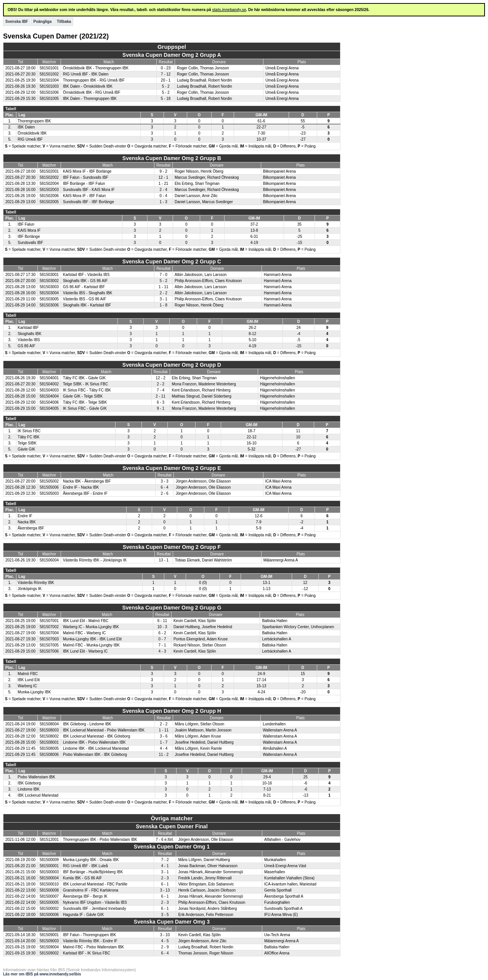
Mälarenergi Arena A (281, 560)
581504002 (49, 384)
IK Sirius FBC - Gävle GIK (85, 408)
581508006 (49, 755)
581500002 (49, 909)
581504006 (49, 402)
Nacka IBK (26, 522)
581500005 (49, 902)
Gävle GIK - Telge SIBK (83, 396)
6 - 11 (162, 621)
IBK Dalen (26, 127)
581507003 (49, 639)
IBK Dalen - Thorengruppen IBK (90, 99)
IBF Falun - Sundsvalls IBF (86, 177)
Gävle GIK (26, 449)
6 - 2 (162, 633)
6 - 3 (161, 402)
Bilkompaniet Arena (279, 171)
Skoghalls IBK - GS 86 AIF (85, 281)
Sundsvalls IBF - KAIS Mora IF (89, 190)
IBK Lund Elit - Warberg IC (85, 651)
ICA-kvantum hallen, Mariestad (290, 884)
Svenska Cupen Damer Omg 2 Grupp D (172, 365)
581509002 (49, 953)
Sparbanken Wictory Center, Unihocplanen (298, 627)
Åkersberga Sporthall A (284, 896)
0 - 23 (166, 68)
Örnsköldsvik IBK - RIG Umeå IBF (92, 92)
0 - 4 (164, 196)
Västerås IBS (29, 340)
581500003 (49, 872)
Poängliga (42, 22)
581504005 (49, 408)
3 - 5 (165, 915)
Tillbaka (64, 22)
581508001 (49, 742)
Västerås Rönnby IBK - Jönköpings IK (95, 560)
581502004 (49, 184)
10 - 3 (162, 627)
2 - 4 (164, 190)
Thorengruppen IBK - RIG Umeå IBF (94, 80)
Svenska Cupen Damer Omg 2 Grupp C (172, 261)
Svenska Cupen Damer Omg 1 (172, 847)
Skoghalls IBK (29, 334)
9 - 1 (161, 408)
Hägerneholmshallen (278, 378)
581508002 (49, 736)
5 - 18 (166, 99)
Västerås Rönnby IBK (36, 583)
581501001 (49, 68)
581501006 (49, 92)
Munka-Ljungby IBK (34, 692)
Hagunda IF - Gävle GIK (83, 915)
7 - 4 (161, 390)
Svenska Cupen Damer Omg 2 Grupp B (172, 158)
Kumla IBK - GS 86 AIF (82, 878)
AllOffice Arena (277, 953)
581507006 (49, 651)
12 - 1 (164, 177)
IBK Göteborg (29, 783)
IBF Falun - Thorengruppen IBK (89, 935)
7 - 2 (165, 860)
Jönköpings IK (30, 589)
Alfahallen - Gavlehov (282, 840)
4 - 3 (162, 651)
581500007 (49, 896)
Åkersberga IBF (31, 528)
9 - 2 (164, 171)
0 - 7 (162, 639)
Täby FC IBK (28, 437)
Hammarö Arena (278, 275)
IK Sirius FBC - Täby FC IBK (87, 390)
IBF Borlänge (29, 237)
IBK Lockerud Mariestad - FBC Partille (95, 884)
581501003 (49, 86)
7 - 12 (166, 74)
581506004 (49, 560)
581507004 (49, 633)
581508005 (49, 748)
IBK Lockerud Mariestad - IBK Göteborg (96, 736)
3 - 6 (164, 736)
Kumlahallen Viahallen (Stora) (289, 878)
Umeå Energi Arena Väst (285, 866)
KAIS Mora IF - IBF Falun (84, 196)
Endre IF (25, 516)
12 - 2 (161, 378)
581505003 (49, 493)
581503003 (49, 287)
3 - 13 (165, 890)
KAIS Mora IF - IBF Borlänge (87, 171)
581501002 (49, 74)
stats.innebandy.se (229, 10)
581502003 (49, 190)
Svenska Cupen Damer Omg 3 (172, 922)
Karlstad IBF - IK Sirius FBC (87, 953)
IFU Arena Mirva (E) (281, 915)
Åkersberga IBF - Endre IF (85, 493)
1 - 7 (164, 742)
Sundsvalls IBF (30, 243)
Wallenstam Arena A (280, 730)
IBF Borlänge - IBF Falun (84, 184)
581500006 (49, 915)
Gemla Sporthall (278, 890)
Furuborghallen (277, 902)
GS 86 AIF (26, 346)
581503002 (49, 281)
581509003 (49, 941)
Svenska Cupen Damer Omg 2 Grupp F (172, 547)
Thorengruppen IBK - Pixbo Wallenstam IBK (100, 840)
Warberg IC (27, 686)
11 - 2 (164, 755)
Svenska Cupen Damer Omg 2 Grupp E (172, 468)
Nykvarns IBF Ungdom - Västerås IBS (95, 902)
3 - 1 (164, 299)
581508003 (49, 730)
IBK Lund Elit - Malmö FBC (86, 621)
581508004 (49, 724)
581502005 (49, 202)
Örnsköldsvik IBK (32, 133)
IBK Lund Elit (29, 680)
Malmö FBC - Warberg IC (84, 633)
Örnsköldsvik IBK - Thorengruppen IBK (96, 68)
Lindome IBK (28, 789)
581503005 (49, 299)
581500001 (49, 866)
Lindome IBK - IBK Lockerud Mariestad (96, 748)
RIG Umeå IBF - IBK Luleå (85, 866)
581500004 (49, 878)
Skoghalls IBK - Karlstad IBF (87, 305)
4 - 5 (165, 941)
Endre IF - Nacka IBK (81, 487)
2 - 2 (164, 293)
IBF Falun (26, 224)
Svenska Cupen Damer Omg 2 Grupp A (172, 55)
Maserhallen (274, 872)
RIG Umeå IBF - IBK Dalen (86, 74)
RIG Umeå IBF (30, 139)
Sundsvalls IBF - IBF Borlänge (88, 202)
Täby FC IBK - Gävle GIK (84, 378)
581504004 (49, 396)
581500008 (49, 890)
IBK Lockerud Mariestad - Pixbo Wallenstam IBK (104, 730)
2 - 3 (165, 878)
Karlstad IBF (28, 328)
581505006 (49, 487)
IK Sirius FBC (29, 431)
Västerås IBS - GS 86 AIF (84, 299)
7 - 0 (164, 275)
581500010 (49, 884)
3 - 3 (165, 481)
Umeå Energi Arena (282, 68)
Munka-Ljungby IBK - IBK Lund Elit (92, 639)
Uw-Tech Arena (277, 935)
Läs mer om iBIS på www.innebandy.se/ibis (42, 974)
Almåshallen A (275, 748)
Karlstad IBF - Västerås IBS (86, 275)
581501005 (49, 99)
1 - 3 (164, 202)
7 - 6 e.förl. (165, 840)
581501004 (49, 80)
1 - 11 (164, 287)
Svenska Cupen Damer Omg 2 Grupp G (172, 608)
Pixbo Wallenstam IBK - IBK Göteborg (95, 755)
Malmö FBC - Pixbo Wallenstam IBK (93, 947)
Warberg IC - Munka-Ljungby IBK (91, 627)
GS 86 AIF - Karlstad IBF (84, 287)
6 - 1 (165, 884)
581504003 (49, 390)
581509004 (49, 947)
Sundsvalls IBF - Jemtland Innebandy (95, 909)
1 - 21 (164, 184)
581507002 (49, 627)
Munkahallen (275, 860)
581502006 (49, 196)
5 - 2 (166, 86)
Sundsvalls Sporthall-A (283, 909)
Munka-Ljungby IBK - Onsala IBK (91, 860)
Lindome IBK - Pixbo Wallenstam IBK (94, 742)
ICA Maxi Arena (279, 481)
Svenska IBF (17, 22)
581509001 (49, 935)
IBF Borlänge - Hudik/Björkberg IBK (93, 872)
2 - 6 (165, 493)
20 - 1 (166, 80)
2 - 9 (165, 947)
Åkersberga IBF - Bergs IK (85, 896)
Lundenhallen (274, 724)
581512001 (49, 840)
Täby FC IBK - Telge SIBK (85, 402)
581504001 (49, 378)
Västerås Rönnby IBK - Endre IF (90, 941)
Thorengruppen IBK (34, 121)
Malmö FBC (28, 674)
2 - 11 (161, 396)
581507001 (49, 621)
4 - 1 (165, 866)
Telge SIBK (27, 443)
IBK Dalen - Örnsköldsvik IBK (88, 86)
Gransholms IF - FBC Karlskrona (91, 890)
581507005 (49, 645)
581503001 (49, 275)
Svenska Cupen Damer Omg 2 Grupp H (172, 711)
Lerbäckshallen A (276, 639)
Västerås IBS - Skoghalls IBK (88, 293)
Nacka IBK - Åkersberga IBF (87, 481)
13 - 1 (164, 560)
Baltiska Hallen (274, 621)
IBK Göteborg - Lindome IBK (87, 724)
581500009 (49, 860)
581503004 (49, 293)
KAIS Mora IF (29, 230)
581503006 (49, 305)
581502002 (49, 177)
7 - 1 (162, 645)
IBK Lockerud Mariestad (38, 795)
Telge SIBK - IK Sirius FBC (85, 384)
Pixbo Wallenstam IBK (36, 777)
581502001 (49, 171)
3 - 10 (165, 935)
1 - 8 (164, 305)
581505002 (49, 481)
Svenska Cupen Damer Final (172, 826)
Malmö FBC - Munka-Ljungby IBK (91, 645)
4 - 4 (164, 748)
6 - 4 (165, 487)
